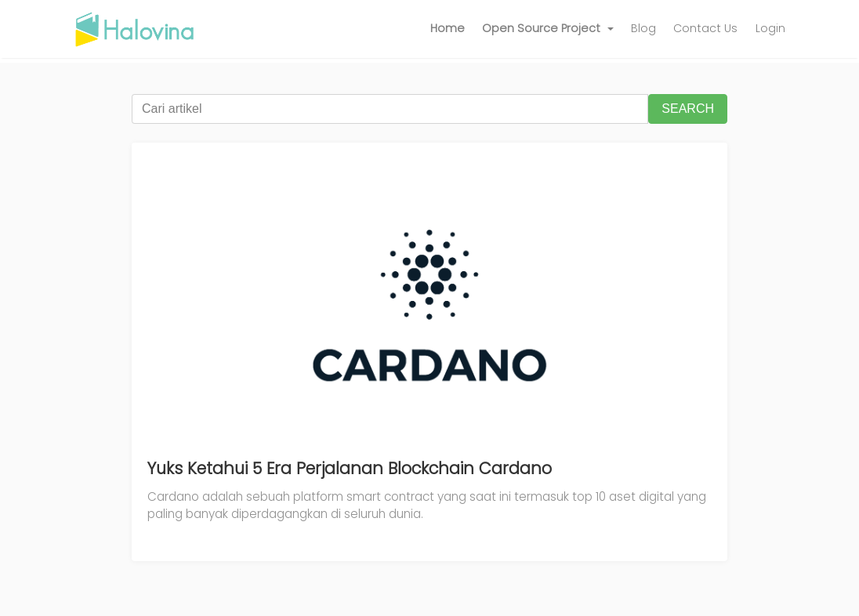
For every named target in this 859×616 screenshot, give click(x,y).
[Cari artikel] (390, 109)
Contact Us (705, 28)
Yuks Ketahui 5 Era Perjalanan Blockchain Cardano (350, 468)
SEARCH (688, 109)
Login (770, 28)
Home (448, 28)
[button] (548, 29)
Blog (643, 28)
